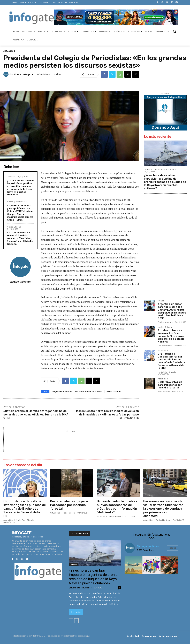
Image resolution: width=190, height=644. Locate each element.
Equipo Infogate (24, 74)
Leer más (76, 612)
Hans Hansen (164, 392)
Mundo (10, 202)
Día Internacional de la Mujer (89, 391)
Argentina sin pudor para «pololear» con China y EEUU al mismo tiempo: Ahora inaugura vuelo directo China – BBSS (20, 212)
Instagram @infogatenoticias (152, 535)
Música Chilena (14, 227)
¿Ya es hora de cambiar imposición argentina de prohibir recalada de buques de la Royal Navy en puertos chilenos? (20, 188)
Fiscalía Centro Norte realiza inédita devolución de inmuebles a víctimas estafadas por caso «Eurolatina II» (107, 415)
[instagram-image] (134, 565)
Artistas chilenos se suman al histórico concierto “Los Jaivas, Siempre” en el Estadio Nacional (20, 238)
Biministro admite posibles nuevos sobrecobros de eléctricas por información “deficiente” (117, 507)
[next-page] (76, 621)
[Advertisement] (71, 441)
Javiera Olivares (113, 391)
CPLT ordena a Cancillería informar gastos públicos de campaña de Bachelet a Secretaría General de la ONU (172, 361)
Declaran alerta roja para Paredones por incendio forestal (170, 385)
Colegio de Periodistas (61, 391)
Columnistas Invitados (164, 169)
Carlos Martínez (165, 346)
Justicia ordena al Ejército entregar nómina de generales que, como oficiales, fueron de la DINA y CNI (36, 415)
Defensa (11, 177)
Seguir (173, 548)
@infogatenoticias (148, 546)
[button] (174, 31)
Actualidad (9, 51)
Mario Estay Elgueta (167, 372)
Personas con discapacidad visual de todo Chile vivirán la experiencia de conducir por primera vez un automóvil (164, 509)
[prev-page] (71, 621)
